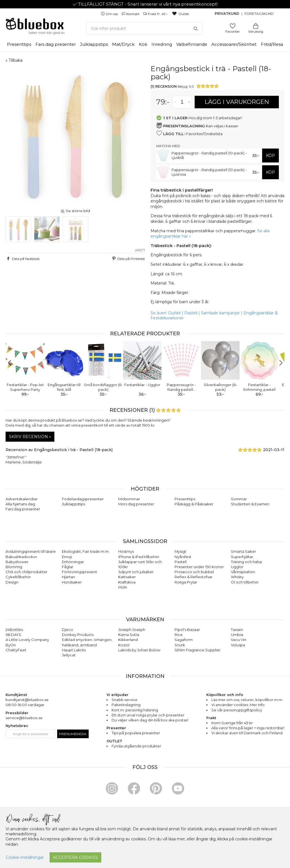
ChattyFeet (16, 650)
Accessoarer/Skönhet (234, 44)
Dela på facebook (23, 259)
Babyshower (17, 562)
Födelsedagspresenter (83, 499)
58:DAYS (13, 635)
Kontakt (131, 14)
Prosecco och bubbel (194, 572)
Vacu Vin (239, 640)
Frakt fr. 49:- (156, 14)
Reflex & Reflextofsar (194, 577)
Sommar (239, 499)
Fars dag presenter (56, 44)
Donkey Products (78, 635)
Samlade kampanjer (220, 313)
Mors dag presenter (136, 504)
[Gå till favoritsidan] (233, 26)
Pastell (191, 313)
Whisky (237, 577)
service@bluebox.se (24, 718)
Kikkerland (128, 640)
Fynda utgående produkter (136, 746)
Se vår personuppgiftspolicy (237, 710)
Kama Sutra (129, 635)
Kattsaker (127, 577)
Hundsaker (72, 582)
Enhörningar (73, 562)
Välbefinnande (192, 44)
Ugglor (237, 567)
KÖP (270, 156)
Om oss (110, 14)
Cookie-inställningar (25, 857)
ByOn (11, 645)
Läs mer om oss (225, 700)
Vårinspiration (243, 572)
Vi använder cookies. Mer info (238, 705)
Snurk (180, 645)
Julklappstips (94, 44)
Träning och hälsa (246, 562)
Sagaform (184, 640)
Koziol (124, 645)
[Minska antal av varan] (175, 102)
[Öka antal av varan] (189, 102)
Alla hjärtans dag (20, 504)
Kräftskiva (127, 582)
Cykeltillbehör (18, 577)
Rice (179, 635)
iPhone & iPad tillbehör (139, 557)
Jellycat (69, 655)
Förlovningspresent (79, 572)
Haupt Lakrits (74, 650)
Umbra (237, 635)
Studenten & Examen (250, 504)
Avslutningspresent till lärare (31, 551)
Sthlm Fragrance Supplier (198, 650)
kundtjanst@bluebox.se (27, 700)
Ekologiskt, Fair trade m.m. (86, 551)
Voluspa (238, 645)
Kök (143, 44)
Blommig (14, 567)
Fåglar (68, 567)
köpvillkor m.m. (269, 700)
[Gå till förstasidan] (35, 26)
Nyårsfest (183, 557)
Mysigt (180, 551)
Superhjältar (242, 557)
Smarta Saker (243, 551)
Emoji (67, 557)
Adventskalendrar (22, 499)
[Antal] (182, 102)
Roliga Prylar (186, 582)
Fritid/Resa (272, 44)
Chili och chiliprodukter (26, 572)
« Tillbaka (14, 60)
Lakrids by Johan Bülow (139, 650)
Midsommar (129, 499)
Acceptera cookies (75, 857)
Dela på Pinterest (128, 259)
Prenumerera (73, 734)
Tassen (237, 630)
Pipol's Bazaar (187, 630)
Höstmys (126, 551)
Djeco (67, 630)
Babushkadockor (21, 557)
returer (247, 700)
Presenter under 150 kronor (199, 567)
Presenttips (19, 44)
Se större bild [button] (75, 211)
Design (12, 582)
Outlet (180, 14)
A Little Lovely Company (27, 640)
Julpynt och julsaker (136, 572)
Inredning (162, 44)
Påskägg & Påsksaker (194, 504)
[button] (12, 363)
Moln (123, 587)
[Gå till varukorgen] (256, 26)
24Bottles (14, 630)
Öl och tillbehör (245, 582)
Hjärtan (68, 577)
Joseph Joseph (132, 630)
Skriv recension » (30, 437)
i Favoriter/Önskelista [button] (189, 133)
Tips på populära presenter (136, 733)
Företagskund (259, 14)
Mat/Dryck (123, 44)
